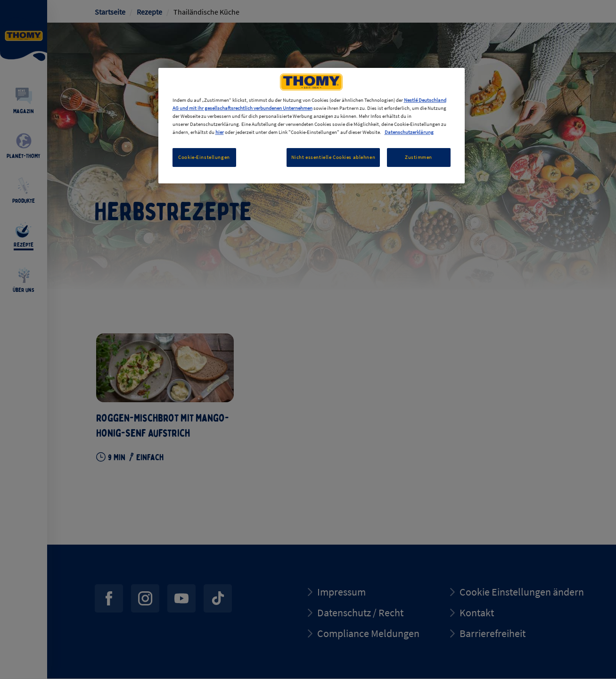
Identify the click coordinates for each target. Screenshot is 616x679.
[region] (312, 126)
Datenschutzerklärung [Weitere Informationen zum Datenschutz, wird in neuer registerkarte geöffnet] (409, 132)
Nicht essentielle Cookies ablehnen (333, 157)
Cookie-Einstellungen (204, 157)
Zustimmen (419, 157)
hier (220, 132)
